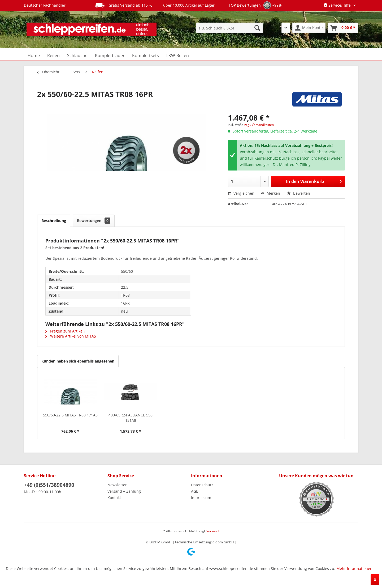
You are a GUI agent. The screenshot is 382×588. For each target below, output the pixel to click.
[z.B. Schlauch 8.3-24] (229, 28)
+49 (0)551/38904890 (49, 485)
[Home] (34, 56)
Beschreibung (54, 221)
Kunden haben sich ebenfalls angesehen (78, 361)
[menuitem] (229, 28)
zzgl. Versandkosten (259, 125)
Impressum (201, 498)
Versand (212, 531)
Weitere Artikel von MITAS (71, 336)
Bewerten (298, 193)
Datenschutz (202, 485)
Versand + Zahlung (124, 491)
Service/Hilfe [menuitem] (338, 5)
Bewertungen (94, 221)
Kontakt (114, 498)
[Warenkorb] (343, 28)
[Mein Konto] (309, 28)
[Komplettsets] (146, 56)
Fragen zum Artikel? (65, 331)
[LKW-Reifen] (178, 56)
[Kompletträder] (110, 56)
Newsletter (117, 485)
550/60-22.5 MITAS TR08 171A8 (70, 415)
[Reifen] (53, 56)
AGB (195, 491)
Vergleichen (241, 193)
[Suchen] (257, 28)
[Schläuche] (77, 56)
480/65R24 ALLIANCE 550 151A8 (131, 418)
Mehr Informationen (354, 568)
